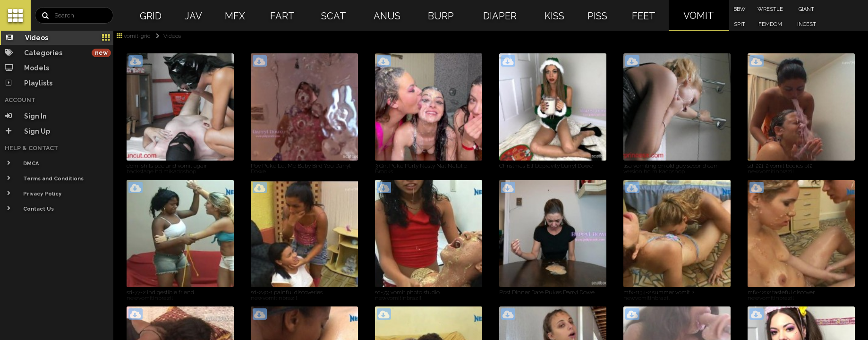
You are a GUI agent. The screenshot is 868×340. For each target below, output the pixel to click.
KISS (554, 16)
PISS (597, 16)
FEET (644, 16)
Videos (166, 36)
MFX (235, 16)
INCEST (807, 24)
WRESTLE (770, 9)
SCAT (334, 16)
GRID (151, 16)
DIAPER (500, 16)
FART (282, 16)
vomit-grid (134, 36)
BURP (441, 16)
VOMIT (699, 16)
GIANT (806, 9)
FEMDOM (770, 24)
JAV (193, 16)
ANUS (387, 16)
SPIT (740, 24)
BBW (740, 9)
